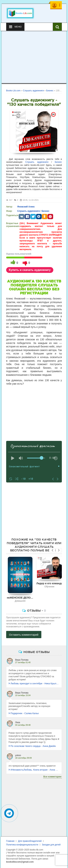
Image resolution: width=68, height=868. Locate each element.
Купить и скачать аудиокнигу (30, 270)
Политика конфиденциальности (22, 845)
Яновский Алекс (26, 207)
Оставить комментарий (24, 635)
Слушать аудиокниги (37, 162)
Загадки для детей (51, 845)
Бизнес (58, 162)
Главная (10, 841)
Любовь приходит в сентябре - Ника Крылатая (34, 683)
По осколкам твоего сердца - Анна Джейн (32, 746)
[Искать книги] (57, 27)
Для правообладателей (30, 841)
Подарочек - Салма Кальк (24, 713)
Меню (15, 27)
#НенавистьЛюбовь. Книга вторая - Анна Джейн (34, 770)
